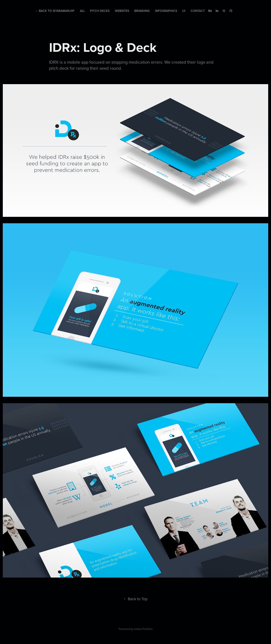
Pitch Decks (100, 11)
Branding (142, 11)
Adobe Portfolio (143, 629)
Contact (198, 11)
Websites (122, 11)
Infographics (166, 11)
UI (184, 11)
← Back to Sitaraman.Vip (55, 11)
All (82, 11)
